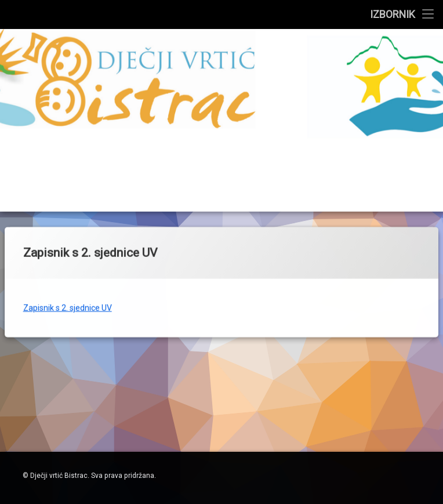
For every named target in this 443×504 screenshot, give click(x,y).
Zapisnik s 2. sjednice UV (68, 274)
